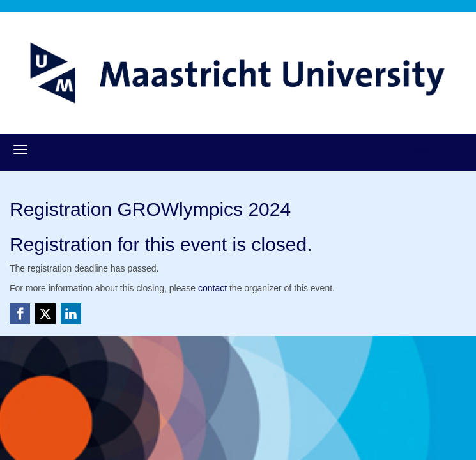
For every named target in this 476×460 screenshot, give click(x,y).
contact (212, 288)
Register (423, 149)
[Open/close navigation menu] (20, 149)
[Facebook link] (20, 314)
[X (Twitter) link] (45, 314)
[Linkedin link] (71, 314)
